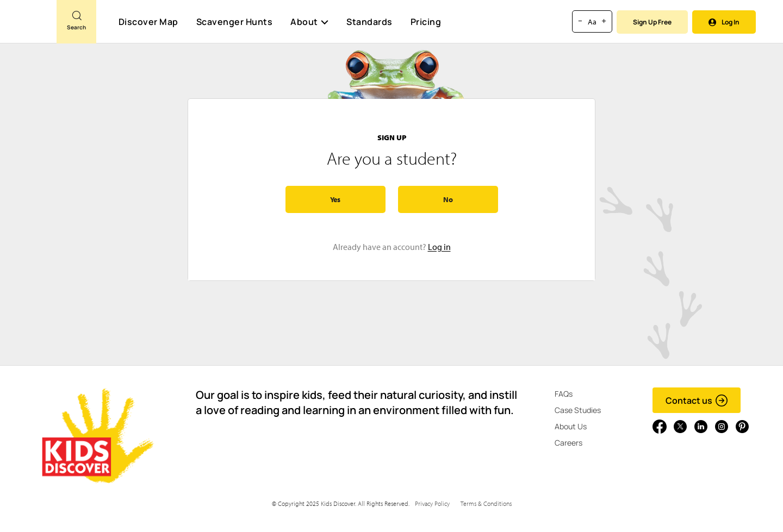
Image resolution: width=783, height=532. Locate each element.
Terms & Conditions (486, 503)
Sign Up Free (652, 22)
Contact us (697, 400)
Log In (724, 22)
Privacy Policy (432, 503)
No (448, 199)
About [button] (309, 22)
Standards (369, 22)
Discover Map (148, 22)
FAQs (564, 394)
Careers (568, 443)
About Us (571, 426)
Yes (335, 199)
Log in (439, 247)
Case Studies (578, 410)
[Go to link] (28, 27)
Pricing (426, 22)
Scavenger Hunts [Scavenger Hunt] (234, 22)
